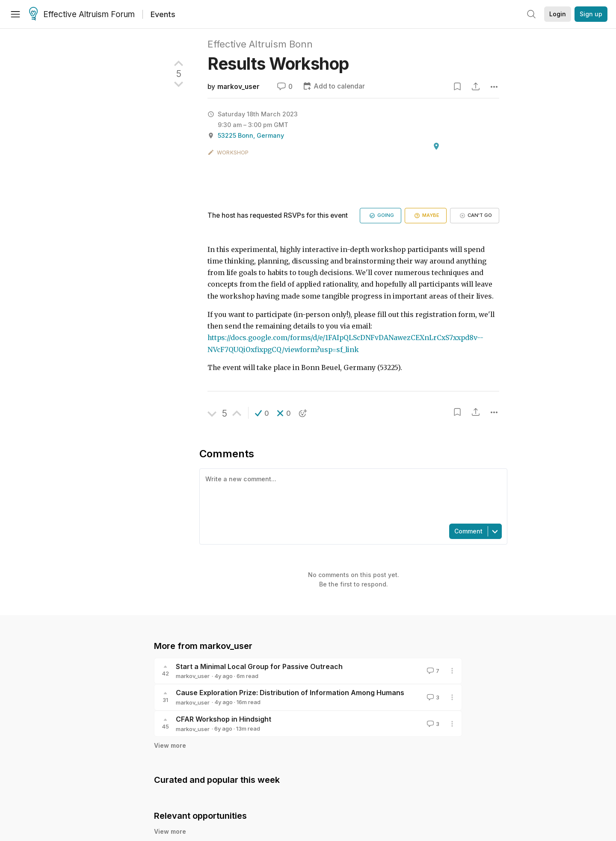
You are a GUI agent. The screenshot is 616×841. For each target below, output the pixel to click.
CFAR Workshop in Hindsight (224, 719)
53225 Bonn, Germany (251, 135)
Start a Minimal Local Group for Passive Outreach (259, 666)
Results (278, 64)
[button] (262, 413)
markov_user (238, 87)
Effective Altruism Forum (82, 15)
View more (170, 745)
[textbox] (352, 495)
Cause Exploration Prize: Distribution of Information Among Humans (290, 693)
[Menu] (15, 14)
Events (163, 14)
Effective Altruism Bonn (260, 44)
